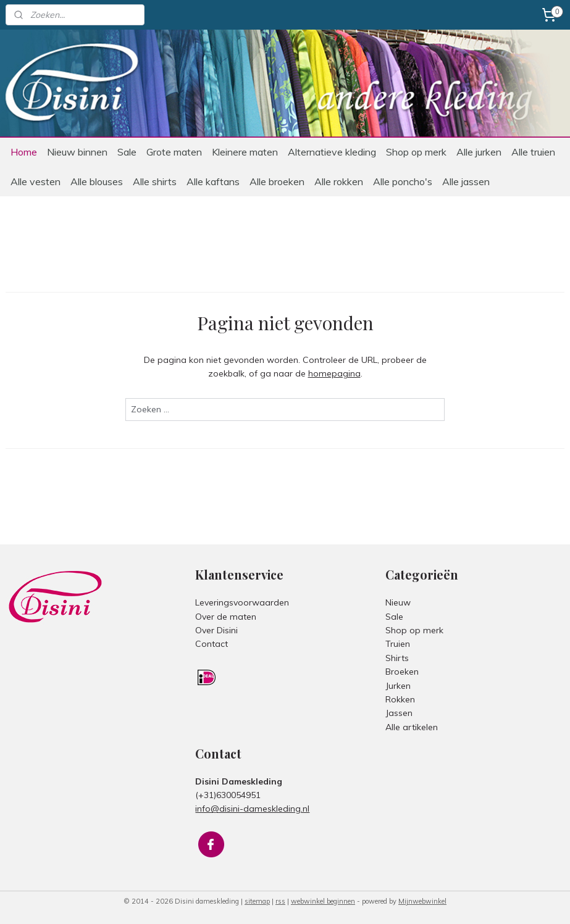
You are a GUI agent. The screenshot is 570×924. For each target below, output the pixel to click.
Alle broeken (277, 181)
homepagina (334, 374)
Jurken (398, 686)
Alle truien (533, 152)
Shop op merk (416, 152)
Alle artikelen (412, 727)
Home (24, 152)
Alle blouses (97, 181)
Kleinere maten (245, 152)
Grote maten (174, 152)
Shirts (397, 658)
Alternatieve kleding (332, 152)
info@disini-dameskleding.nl (252, 809)
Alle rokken (339, 181)
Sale (127, 152)
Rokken (400, 699)
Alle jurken (479, 152)
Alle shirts (155, 181)
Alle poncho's (403, 181)
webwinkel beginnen (323, 901)
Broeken (402, 672)
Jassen (399, 713)
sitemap (257, 901)
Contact (212, 644)
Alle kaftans (213, 181)
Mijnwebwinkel (422, 901)
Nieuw (398, 602)
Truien (398, 644)
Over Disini (216, 630)
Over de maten (226, 617)
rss (280, 901)
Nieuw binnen (77, 152)
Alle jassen (466, 181)
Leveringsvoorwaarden (242, 602)
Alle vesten (36, 181)
